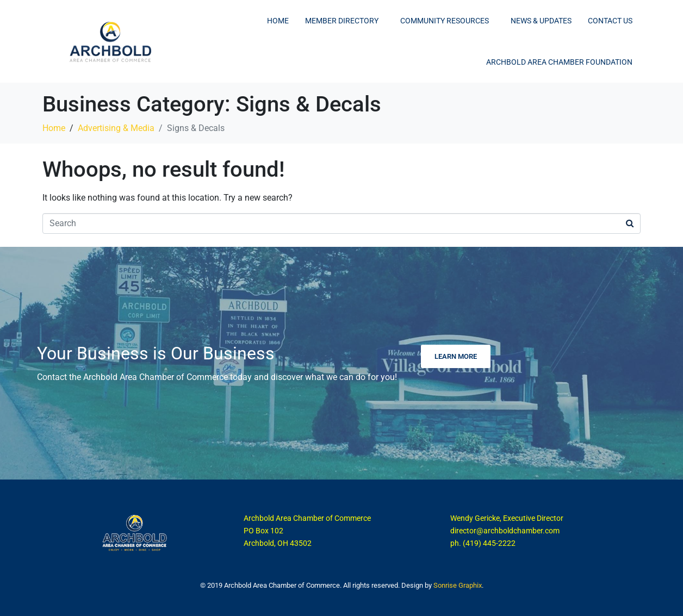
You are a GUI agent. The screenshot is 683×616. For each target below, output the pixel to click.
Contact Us (610, 21)
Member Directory (342, 21)
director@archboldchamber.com (505, 531)
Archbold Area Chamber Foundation (559, 62)
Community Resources (445, 21)
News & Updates (541, 21)
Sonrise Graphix (458, 585)
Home (278, 21)
